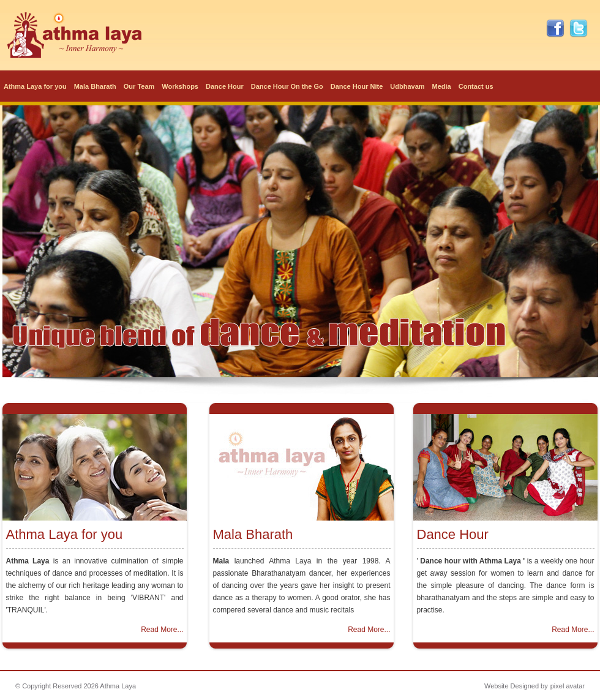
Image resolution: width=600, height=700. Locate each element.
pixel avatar (568, 686)
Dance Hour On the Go (287, 86)
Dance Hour (225, 86)
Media (442, 86)
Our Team (139, 86)
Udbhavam (407, 86)
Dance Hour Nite (357, 86)
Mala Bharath (95, 86)
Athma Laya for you (35, 86)
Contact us (476, 86)
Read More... (162, 630)
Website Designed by (516, 686)
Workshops (180, 86)
